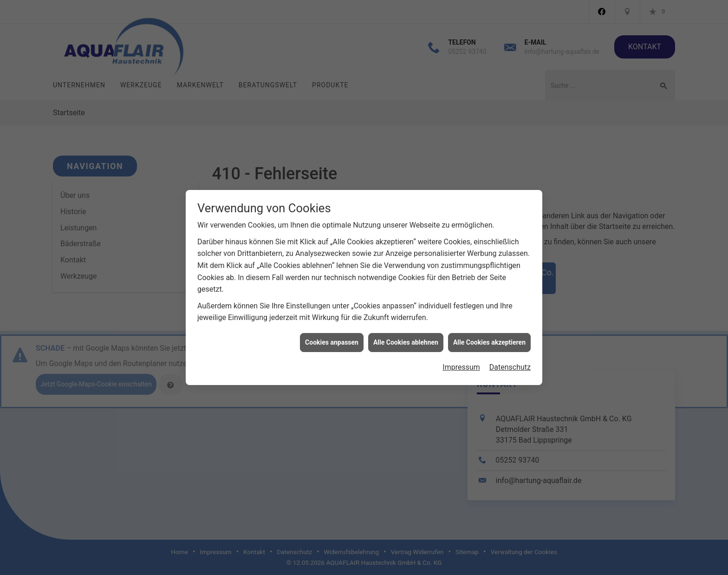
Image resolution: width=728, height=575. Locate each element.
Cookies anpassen (332, 339)
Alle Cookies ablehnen (406, 339)
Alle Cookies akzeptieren (489, 339)
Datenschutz (510, 364)
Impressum (461, 364)
